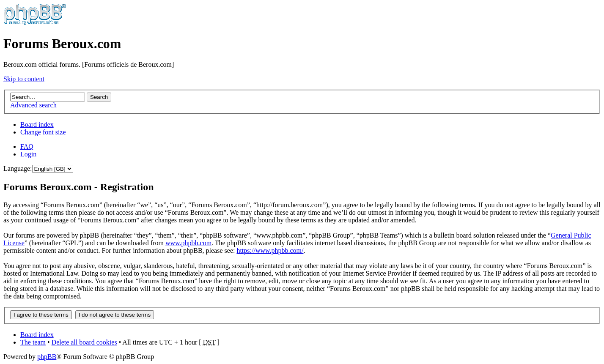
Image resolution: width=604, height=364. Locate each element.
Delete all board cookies (84, 342)
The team (33, 342)
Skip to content (24, 79)
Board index (37, 125)
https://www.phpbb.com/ (270, 250)
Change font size (43, 132)
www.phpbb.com (188, 243)
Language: (18, 168)
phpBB (47, 357)
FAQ (27, 146)
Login (28, 154)
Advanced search (33, 105)
